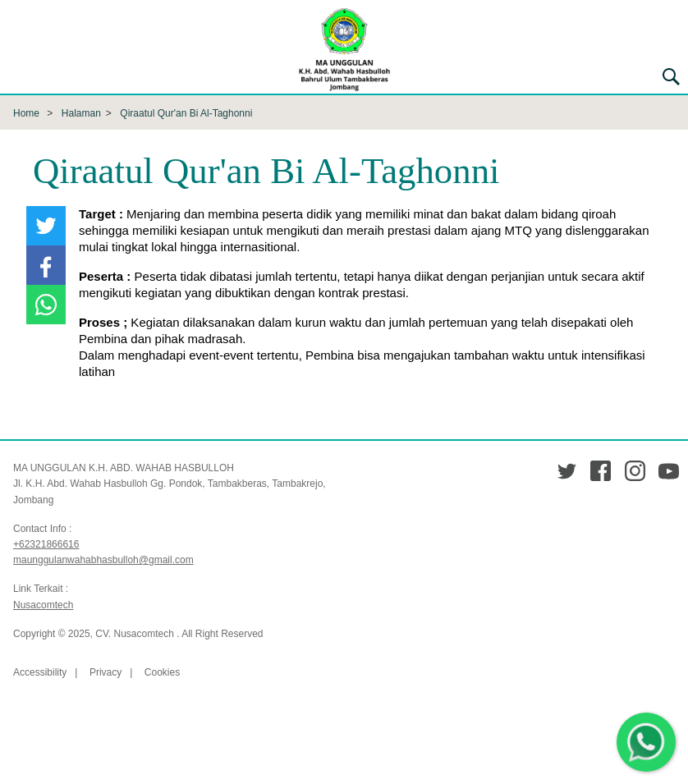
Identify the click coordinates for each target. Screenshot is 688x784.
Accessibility (40, 672)
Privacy (105, 672)
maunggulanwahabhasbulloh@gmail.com (103, 560)
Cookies (162, 672)
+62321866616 (46, 544)
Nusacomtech (43, 605)
